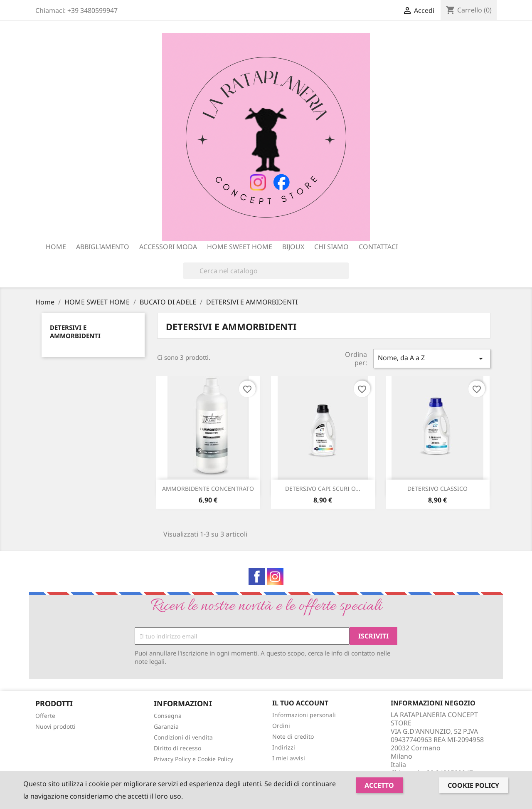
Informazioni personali (304, 715)
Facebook (257, 576)
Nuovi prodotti (55, 726)
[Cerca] (266, 271)
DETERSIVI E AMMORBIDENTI (75, 332)
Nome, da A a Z (432, 358)
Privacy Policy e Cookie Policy (193, 759)
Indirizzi (284, 747)
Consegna (168, 716)
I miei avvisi (289, 758)
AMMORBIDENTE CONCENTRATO (208, 489)
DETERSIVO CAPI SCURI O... (323, 489)
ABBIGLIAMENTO (103, 247)
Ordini (281, 726)
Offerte (45, 716)
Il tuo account (300, 703)
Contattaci (378, 247)
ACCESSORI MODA (168, 247)
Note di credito (293, 736)
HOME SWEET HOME (240, 247)
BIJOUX (293, 247)
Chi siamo (331, 247)
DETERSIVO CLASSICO (437, 489)
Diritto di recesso (177, 748)
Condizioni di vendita (183, 737)
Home (56, 247)
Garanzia (166, 726)
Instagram (275, 576)
